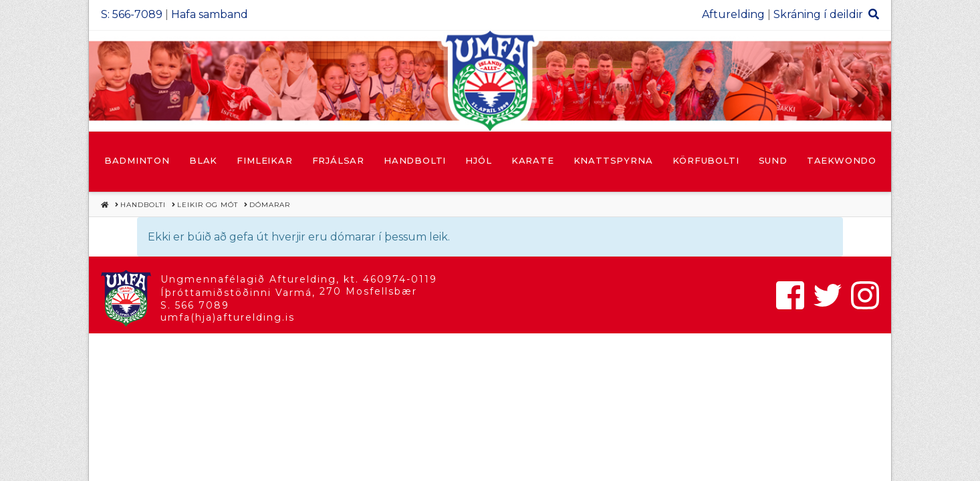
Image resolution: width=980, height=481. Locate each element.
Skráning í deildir (818, 14)
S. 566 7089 (195, 305)
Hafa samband (210, 14)
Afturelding (733, 14)
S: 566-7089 (132, 14)
